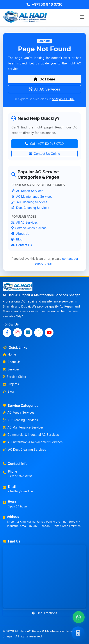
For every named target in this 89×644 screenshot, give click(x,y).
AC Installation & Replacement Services (33, 442)
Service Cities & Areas (29, 228)
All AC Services (45, 89)
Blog (17, 239)
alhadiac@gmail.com (22, 491)
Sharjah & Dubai (63, 99)
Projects (11, 384)
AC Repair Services (27, 191)
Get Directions (44, 613)
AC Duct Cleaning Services (24, 450)
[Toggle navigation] (82, 17)
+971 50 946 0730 (44, 4)
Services (11, 369)
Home (9, 354)
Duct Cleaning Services (30, 208)
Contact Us (22, 245)
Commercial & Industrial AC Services (31, 435)
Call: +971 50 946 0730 (44, 144)
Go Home (44, 79)
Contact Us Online (44, 154)
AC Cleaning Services (29, 202)
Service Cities (14, 377)
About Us (20, 234)
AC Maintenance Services (32, 197)
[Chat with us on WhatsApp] (79, 617)
